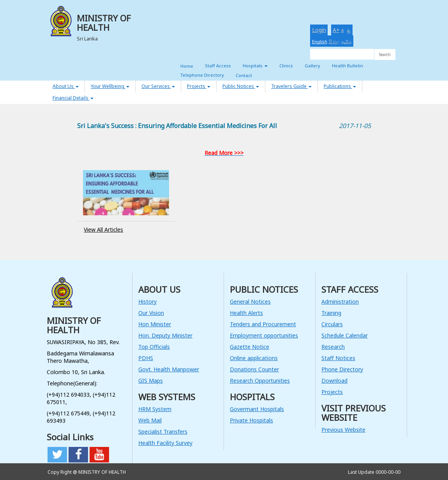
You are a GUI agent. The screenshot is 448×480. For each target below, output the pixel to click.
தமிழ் (347, 41)
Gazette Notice (250, 347)
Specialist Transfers (163, 432)
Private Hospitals (251, 420)
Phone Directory (342, 369)
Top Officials (154, 347)
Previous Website (343, 430)
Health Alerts (246, 313)
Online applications (254, 358)
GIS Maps (151, 381)
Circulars (332, 324)
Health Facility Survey (165, 443)
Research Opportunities (260, 381)
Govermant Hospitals (257, 409)
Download (334, 381)
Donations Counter (254, 369)
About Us (66, 86)
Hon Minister (155, 324)
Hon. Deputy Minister (165, 335)
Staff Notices (338, 358)
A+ (336, 30)
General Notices (250, 302)
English (320, 41)
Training (331, 313)
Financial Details (73, 98)
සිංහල (334, 41)
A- (349, 31)
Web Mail (150, 420)
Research (333, 347)
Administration (340, 302)
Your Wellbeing (110, 86)
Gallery (312, 66)
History (147, 302)
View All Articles (103, 229)
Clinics (286, 66)
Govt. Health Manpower (169, 369)
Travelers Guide (291, 86)
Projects (199, 86)
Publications (340, 86)
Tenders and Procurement (263, 324)
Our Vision (151, 313)
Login (319, 30)
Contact (244, 75)
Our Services (158, 86)
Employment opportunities (264, 335)
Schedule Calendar (345, 335)
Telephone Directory (202, 75)
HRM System (155, 409)
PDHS (146, 358)
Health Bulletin (347, 66)
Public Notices (241, 86)
